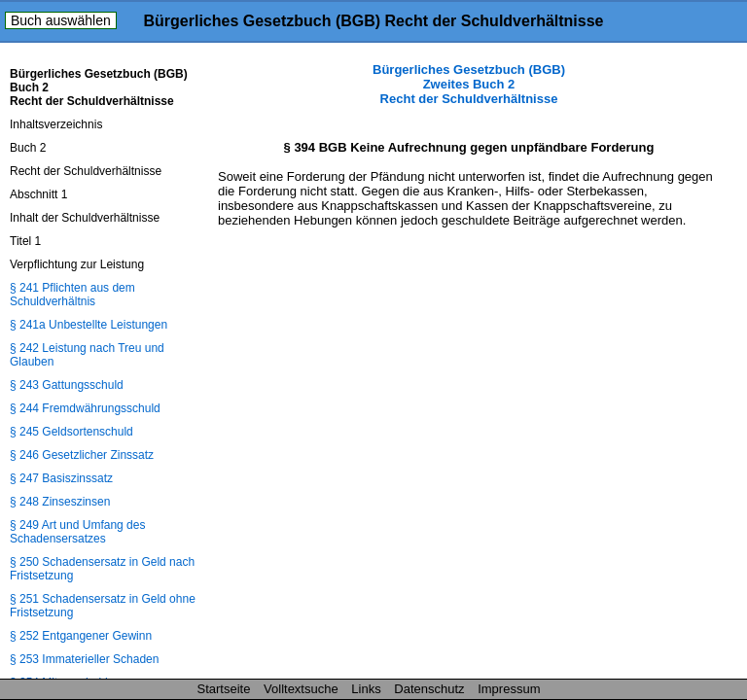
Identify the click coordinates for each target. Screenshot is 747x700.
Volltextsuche (301, 689)
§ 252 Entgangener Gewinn (81, 636)
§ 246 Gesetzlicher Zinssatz (82, 455)
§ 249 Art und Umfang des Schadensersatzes (77, 532)
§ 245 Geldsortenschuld (71, 432)
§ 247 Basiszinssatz (61, 478)
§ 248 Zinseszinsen (60, 502)
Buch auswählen (61, 20)
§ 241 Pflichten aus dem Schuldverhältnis (72, 295)
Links (366, 689)
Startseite (224, 689)
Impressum (509, 689)
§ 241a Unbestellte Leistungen (89, 325)
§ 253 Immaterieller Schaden (84, 659)
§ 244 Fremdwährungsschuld (85, 408)
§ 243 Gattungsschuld (67, 385)
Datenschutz (429, 689)
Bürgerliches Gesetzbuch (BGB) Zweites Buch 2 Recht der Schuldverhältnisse (469, 84)
